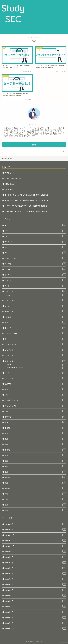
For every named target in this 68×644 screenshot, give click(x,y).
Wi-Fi (35, 253)
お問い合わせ (10, 184)
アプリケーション (35, 258)
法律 (35, 444)
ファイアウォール (35, 333)
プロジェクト (35, 350)
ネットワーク (35, 328)
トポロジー (35, 317)
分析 (35, 395)
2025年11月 (35, 540)
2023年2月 (35, 617)
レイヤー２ (35, 378)
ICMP (36, 365)
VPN (35, 247)
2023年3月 (35, 612)
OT (35, 236)
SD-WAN (35, 242)
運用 (35, 505)
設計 (35, 472)
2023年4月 (35, 606)
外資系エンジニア (35, 400)
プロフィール (10, 173)
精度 (35, 455)
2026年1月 (35, 529)
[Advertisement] (47, 17)
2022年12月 (35, 628)
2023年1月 (35, 623)
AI (35, 225)
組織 (35, 461)
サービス (35, 275)
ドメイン (35, 322)
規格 (35, 466)
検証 (35, 439)
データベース (35, 311)
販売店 (35, 488)
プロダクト (35, 355)
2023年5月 (35, 601)
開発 (35, 510)
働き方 (35, 389)
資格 (35, 494)
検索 (11, 159)
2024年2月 (35, 584)
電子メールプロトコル (36, 368)
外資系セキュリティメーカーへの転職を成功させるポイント (27, 211)
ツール (35, 306)
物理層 (35, 450)
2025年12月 (35, 535)
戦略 (35, 411)
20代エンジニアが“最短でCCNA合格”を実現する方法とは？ (27, 206)
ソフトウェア (35, 300)
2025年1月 (35, 573)
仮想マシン (35, 384)
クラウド (35, 264)
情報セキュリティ (35, 406)
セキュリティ (35, 291)
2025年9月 (35, 551)
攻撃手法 (35, 417)
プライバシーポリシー (13, 178)
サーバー (35, 269)
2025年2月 (35, 568)
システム (35, 280)
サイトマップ (10, 189)
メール (35, 373)
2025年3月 (35, 563)
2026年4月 (35, 524)
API (35, 231)
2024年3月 (35, 579)
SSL (36, 295)
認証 (35, 483)
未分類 (35, 428)
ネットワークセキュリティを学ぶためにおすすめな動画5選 (26, 195)
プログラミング (35, 344)
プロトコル (35, 361)
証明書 (35, 477)
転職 (35, 499)
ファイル (35, 339)
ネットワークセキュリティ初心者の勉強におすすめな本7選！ (27, 200)
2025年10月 (35, 546)
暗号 (35, 422)
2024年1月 (35, 590)
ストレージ (35, 286)
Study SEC (13, 14)
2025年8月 (35, 557)
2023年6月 (35, 595)
